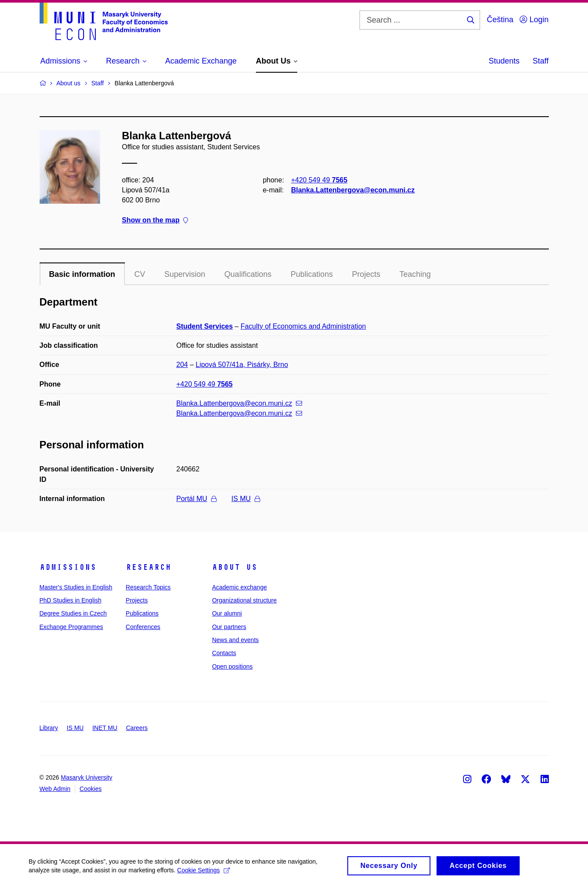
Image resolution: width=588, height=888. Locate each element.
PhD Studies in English (71, 600)
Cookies (91, 789)
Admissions (68, 567)
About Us (235, 567)
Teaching (415, 274)
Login (534, 20)
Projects (366, 274)
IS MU (246, 499)
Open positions (232, 666)
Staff (541, 61)
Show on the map (155, 220)
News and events (235, 640)
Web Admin (55, 789)
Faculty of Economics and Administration (303, 326)
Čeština (500, 20)
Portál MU (196, 499)
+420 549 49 (319, 180)
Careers (137, 728)
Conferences (143, 627)
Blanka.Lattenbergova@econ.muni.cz (353, 190)
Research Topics (148, 587)
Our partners (229, 627)
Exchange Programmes (71, 627)
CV (140, 274)
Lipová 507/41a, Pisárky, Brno (242, 365)
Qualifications (248, 274)
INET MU (105, 728)
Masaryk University (87, 777)
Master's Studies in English (76, 587)
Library (49, 728)
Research (148, 567)
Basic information (82, 274)
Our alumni (227, 613)
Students (504, 61)
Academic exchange (239, 587)
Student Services (205, 326)
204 (182, 365)
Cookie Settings (205, 872)
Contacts (224, 653)
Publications (312, 274)
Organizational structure (244, 600)
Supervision (185, 274)
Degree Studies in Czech (73, 613)
